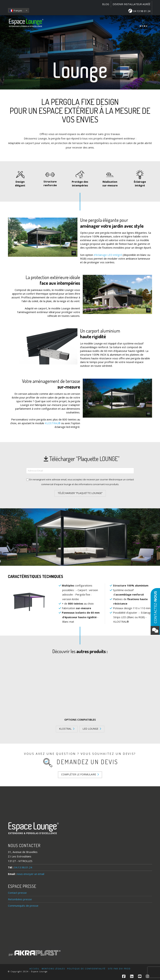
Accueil (34, 969)
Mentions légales (53, 969)
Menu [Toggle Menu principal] (144, 23)
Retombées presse (20, 899)
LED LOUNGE (92, 729)
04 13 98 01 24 (139, 11)
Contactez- (155, 613)
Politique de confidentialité (86, 969)
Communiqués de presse (23, 906)
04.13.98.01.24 (23, 867)
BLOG (106, 4)
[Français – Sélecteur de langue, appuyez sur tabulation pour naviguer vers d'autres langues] (19, 10)
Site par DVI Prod (119, 969)
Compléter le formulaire (80, 774)
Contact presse (17, 893)
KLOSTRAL (67, 729)
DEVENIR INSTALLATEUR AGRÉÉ (131, 4)
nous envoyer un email (31, 874)
